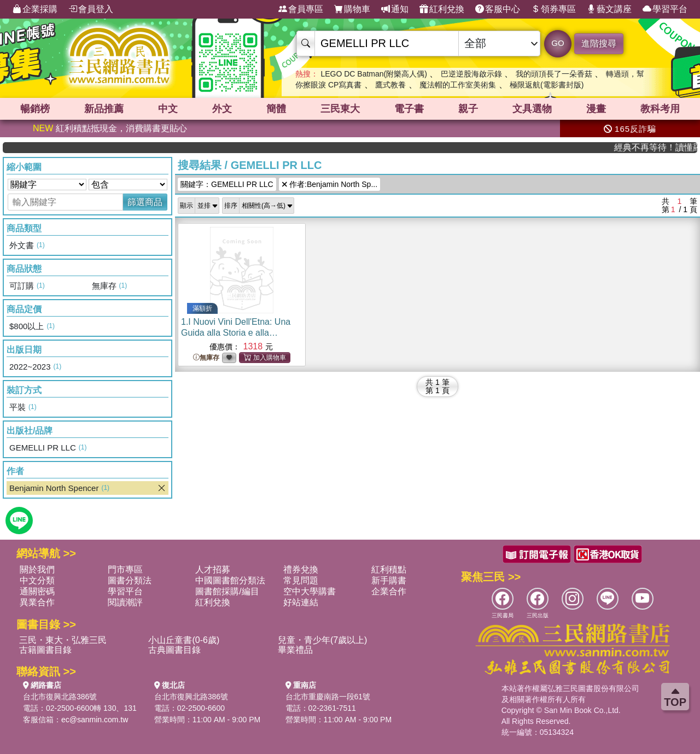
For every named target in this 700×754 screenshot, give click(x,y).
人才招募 (213, 569)
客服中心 (498, 9)
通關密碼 (37, 591)
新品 (104, 109)
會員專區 (301, 9)
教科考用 (660, 109)
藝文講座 (609, 9)
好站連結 (301, 602)
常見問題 (301, 580)
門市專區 (125, 569)
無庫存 (206, 358)
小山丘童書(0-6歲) (184, 640)
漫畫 (596, 109)
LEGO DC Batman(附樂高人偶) (374, 74)
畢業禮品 (295, 650)
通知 (395, 9)
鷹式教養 (390, 85)
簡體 (276, 109)
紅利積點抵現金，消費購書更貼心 (110, 128)
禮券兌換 (301, 569)
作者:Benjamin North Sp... (329, 184)
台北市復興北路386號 (60, 697)
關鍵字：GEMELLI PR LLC (227, 184)
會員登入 (91, 9)
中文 (168, 109)
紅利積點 (389, 569)
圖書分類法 (130, 580)
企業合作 (389, 591)
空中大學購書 (310, 591)
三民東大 (340, 109)
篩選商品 (145, 202)
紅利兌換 (442, 9)
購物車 (352, 9)
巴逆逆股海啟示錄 (471, 74)
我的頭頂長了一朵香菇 (554, 74)
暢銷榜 (35, 109)
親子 (468, 109)
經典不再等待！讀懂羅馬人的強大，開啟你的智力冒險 (666, 147)
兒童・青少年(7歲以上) (323, 640)
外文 (222, 109)
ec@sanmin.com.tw (95, 720)
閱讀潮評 (125, 602)
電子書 (409, 109)
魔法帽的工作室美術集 (458, 85)
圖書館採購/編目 (227, 591)
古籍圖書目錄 (45, 650)
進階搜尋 (599, 43)
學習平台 (665, 9)
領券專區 (553, 9)
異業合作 (37, 602)
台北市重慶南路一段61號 (328, 697)
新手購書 (389, 580)
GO (558, 43)
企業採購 (35, 9)
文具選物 (532, 109)
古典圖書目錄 (174, 650)
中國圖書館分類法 (230, 580)
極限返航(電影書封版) (547, 85)
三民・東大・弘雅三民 (63, 640)
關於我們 (37, 569)
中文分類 (37, 580)
